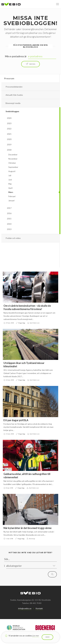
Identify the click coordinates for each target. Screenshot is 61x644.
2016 (9, 213)
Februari (12, 196)
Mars (11, 192)
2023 (9, 123)
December (13, 155)
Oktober (12, 163)
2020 (9, 139)
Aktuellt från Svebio (14, 95)
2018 (9, 150)
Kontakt (39, 608)
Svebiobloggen (12, 111)
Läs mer (36, 636)
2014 (9, 224)
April (10, 188)
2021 (9, 134)
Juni (10, 180)
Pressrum (9, 78)
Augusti (12, 171)
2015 (9, 219)
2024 (9, 118)
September (13, 167)
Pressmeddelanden (14, 87)
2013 (9, 229)
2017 (9, 208)
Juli (10, 175)
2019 (9, 144)
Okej (47, 637)
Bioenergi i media (13, 103)
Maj (10, 184)
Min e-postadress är (16, 56)
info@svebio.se (25, 608)
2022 (9, 129)
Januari (11, 200)
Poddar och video (13, 238)
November (13, 159)
